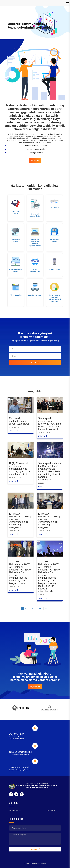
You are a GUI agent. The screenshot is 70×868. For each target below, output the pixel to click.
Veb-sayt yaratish (16, 295)
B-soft (31, 863)
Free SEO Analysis (15, 810)
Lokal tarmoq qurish (35, 295)
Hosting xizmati (54, 269)
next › (40, 608)
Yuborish (35, 363)
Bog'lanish (35, 687)
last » (46, 608)
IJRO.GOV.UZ (54, 207)
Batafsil (35, 161)
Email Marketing (51, 810)
